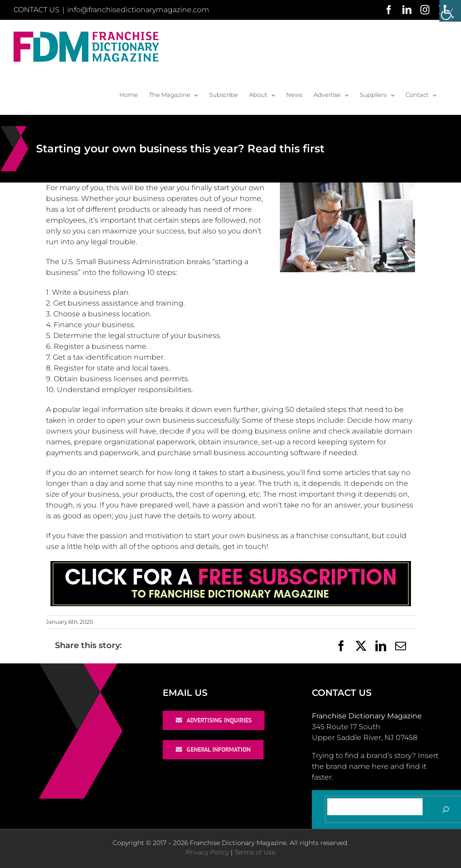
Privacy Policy (207, 852)
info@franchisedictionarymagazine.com (138, 10)
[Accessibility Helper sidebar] (450, 11)
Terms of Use (255, 852)
